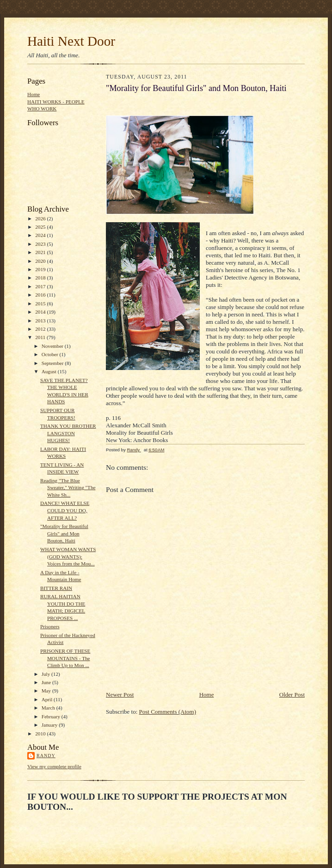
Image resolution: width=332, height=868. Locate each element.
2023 (41, 244)
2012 (41, 329)
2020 (41, 261)
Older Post (292, 695)
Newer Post (120, 695)
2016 (41, 295)
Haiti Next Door (71, 41)
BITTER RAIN (56, 588)
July (46, 674)
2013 (41, 321)
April (48, 699)
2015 (41, 303)
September (53, 363)
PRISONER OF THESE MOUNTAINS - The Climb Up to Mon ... (65, 658)
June (47, 682)
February (52, 716)
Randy (46, 756)
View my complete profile (54, 766)
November (53, 346)
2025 (41, 227)
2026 (41, 219)
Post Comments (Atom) (168, 712)
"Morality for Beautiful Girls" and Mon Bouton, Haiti (64, 533)
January (50, 725)
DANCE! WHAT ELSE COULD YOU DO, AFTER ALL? (65, 510)
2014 (41, 312)
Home (34, 94)
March (49, 708)
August (50, 371)
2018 (41, 278)
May (47, 691)
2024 (41, 235)
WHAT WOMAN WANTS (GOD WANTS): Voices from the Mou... (68, 556)
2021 (41, 252)
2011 (41, 337)
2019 (41, 269)
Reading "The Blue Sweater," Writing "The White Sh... (68, 488)
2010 (41, 734)
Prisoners (50, 626)
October (51, 354)
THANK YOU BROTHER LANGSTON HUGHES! (68, 433)
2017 (41, 286)
